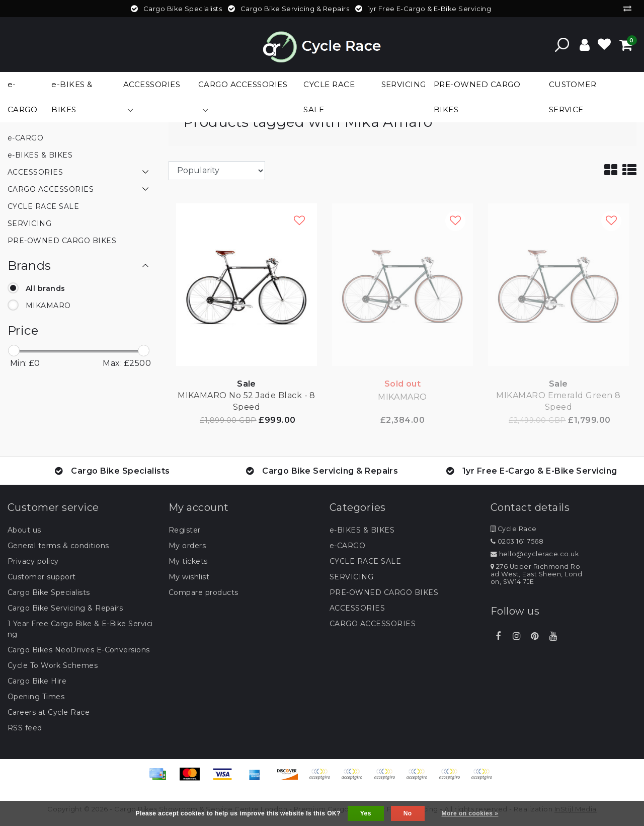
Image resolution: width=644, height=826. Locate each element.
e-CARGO (347, 546)
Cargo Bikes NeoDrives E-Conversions (79, 650)
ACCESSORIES (357, 608)
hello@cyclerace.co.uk (535, 554)
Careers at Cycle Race (49, 712)
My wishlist (189, 577)
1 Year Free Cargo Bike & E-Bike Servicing (80, 629)
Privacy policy (33, 561)
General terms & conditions (58, 546)
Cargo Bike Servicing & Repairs (65, 608)
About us (24, 530)
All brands (46, 288)
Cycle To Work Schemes (53, 665)
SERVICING (351, 577)
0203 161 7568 (517, 541)
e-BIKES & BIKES (362, 530)
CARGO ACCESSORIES (373, 624)
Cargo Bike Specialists (49, 592)
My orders (187, 546)
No (408, 813)
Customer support (42, 577)
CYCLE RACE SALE (365, 561)
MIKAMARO (48, 306)
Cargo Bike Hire (37, 681)
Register (185, 530)
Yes (366, 813)
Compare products (204, 592)
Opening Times (36, 697)
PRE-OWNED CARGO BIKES (384, 592)
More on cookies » (470, 813)
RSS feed (25, 728)
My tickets (188, 561)
